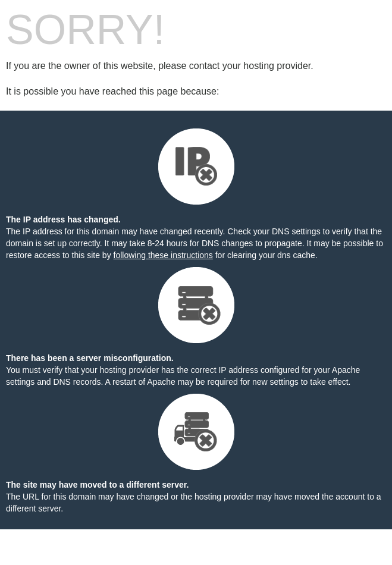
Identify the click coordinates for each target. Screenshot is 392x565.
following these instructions (163, 255)
